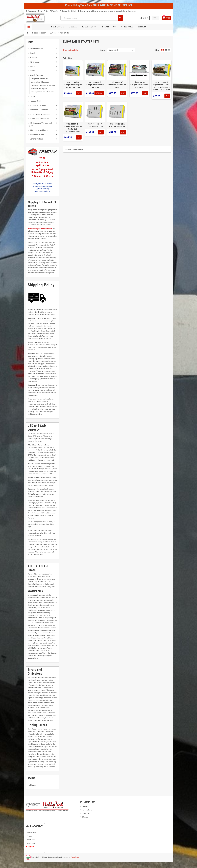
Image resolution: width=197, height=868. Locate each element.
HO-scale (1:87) (89, 27)
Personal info (32, 832)
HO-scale (33, 58)
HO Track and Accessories (40, 114)
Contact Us (65, 11)
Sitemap (85, 817)
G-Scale (73, 27)
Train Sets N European (39, 89)
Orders (30, 836)
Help (74, 11)
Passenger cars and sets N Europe (43, 92)
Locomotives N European (40, 82)
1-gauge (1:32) (35, 101)
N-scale (33, 71)
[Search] (92, 18)
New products (87, 810)
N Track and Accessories (39, 119)
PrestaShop (75, 857)
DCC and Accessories (38, 105)
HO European (35, 62)
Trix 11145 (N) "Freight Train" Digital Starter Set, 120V (73, 85)
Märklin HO (34, 66)
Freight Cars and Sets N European (43, 85)
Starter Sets (57, 27)
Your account (34, 826)
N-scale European (36, 75)
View (157, 50)
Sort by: (103, 50)
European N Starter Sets (40, 79)
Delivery (85, 806)
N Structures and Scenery (40, 130)
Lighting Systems (36, 139)
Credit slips (31, 839)
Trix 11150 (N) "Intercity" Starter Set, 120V (117, 85)
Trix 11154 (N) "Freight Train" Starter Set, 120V (139, 85)
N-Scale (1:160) (109, 27)
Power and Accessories (39, 110)
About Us (54, 11)
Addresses (31, 843)
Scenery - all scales (37, 134)
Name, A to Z (113, 50)
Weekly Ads (31, 11)
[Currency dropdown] (156, 18)
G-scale (33, 53)
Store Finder (43, 11)
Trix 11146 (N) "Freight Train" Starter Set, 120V (95, 85)
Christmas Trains (36, 49)
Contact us (86, 813)
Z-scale (32, 97)
